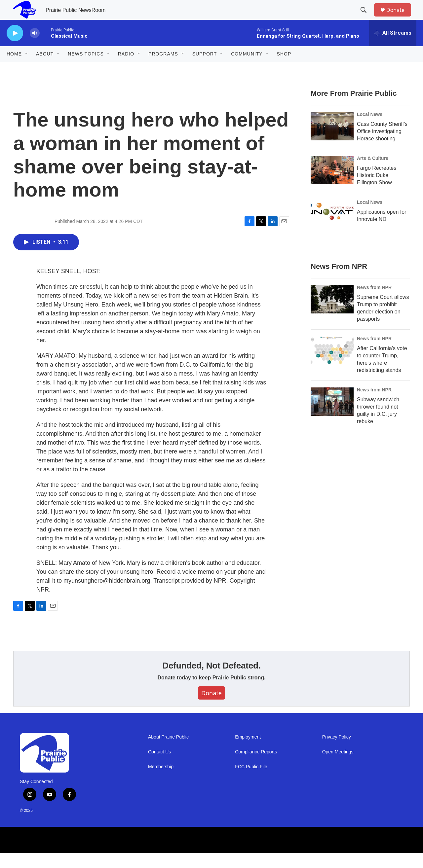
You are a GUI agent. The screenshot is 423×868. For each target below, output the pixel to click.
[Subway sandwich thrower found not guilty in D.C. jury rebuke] (332, 416)
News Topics (86, 69)
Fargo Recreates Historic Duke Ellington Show (377, 190)
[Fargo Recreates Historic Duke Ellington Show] (332, 185)
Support (205, 69)
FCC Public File (251, 782)
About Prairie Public (168, 752)
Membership (161, 782)
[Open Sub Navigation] (27, 69)
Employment (248, 752)
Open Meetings (338, 767)
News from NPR (374, 302)
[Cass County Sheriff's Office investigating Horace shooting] (332, 141)
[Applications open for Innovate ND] (332, 229)
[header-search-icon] (366, 18)
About (45, 69)
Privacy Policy (337, 752)
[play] (15, 48)
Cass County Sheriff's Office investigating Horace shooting (382, 146)
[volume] (35, 48)
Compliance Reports (256, 767)
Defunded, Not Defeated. (211, 680)
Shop (284, 69)
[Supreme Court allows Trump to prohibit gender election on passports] (332, 314)
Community (247, 69)
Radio (126, 69)
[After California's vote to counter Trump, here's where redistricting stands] (332, 365)
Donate (400, 17)
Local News (370, 129)
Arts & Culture (373, 173)
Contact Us (159, 767)
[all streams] (393, 48)
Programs (163, 69)
